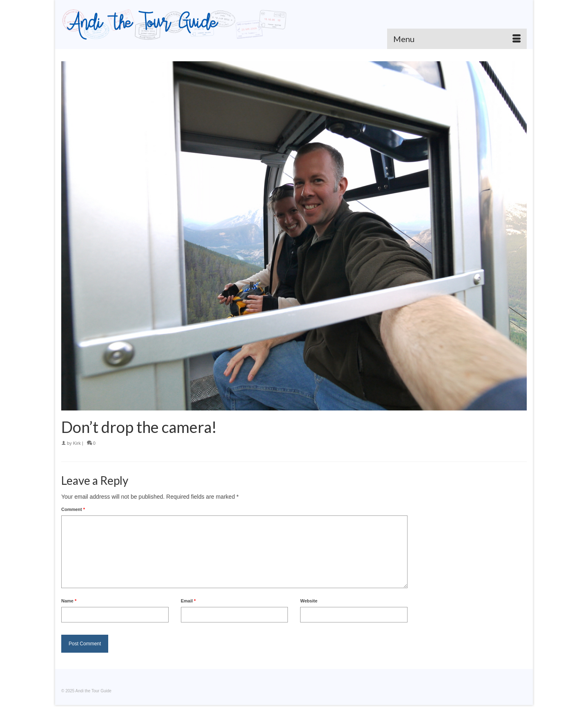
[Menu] (457, 39)
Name (69, 601)
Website (309, 601)
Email (188, 601)
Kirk (77, 443)
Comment (73, 509)
